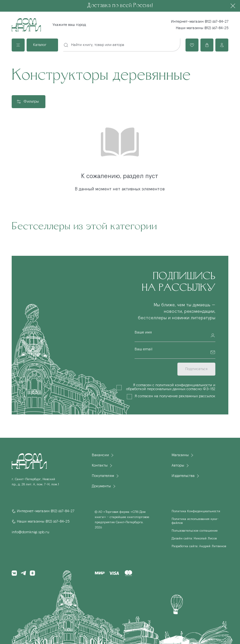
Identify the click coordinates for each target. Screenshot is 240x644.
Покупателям (103, 476)
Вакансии (100, 455)
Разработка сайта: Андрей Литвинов (199, 546)
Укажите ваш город (69, 25)
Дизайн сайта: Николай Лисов (194, 538)
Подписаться (196, 369)
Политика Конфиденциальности (196, 511)
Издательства (183, 476)
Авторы (178, 466)
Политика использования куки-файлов (195, 521)
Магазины (180, 455)
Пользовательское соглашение (195, 531)
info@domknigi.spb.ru (30, 532)
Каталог (40, 45)
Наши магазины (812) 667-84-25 (202, 28)
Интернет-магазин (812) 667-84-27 (200, 22)
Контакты (100, 466)
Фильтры (31, 102)
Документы (101, 486)
